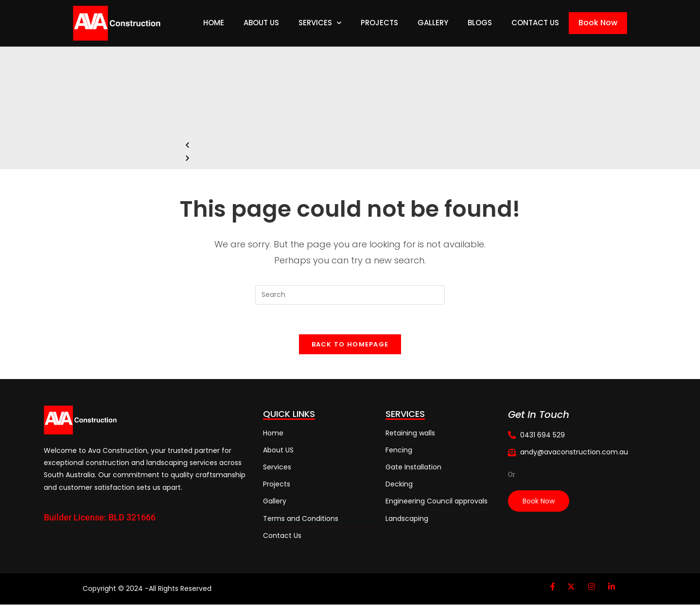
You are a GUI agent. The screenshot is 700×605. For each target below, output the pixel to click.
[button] (348, 145)
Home (214, 23)
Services (320, 23)
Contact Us (535, 23)
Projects (379, 23)
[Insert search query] (350, 295)
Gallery (433, 23)
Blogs (480, 23)
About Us (261, 23)
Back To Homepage (350, 344)
